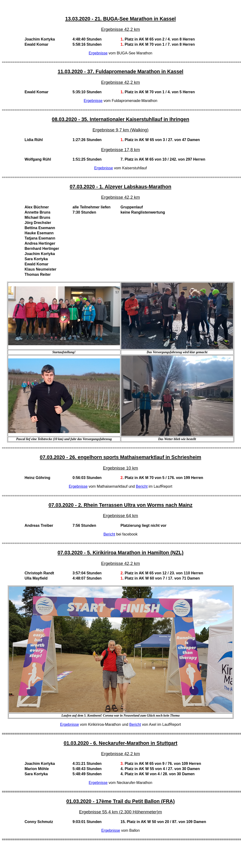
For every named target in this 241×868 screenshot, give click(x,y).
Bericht (142, 486)
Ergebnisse (98, 53)
